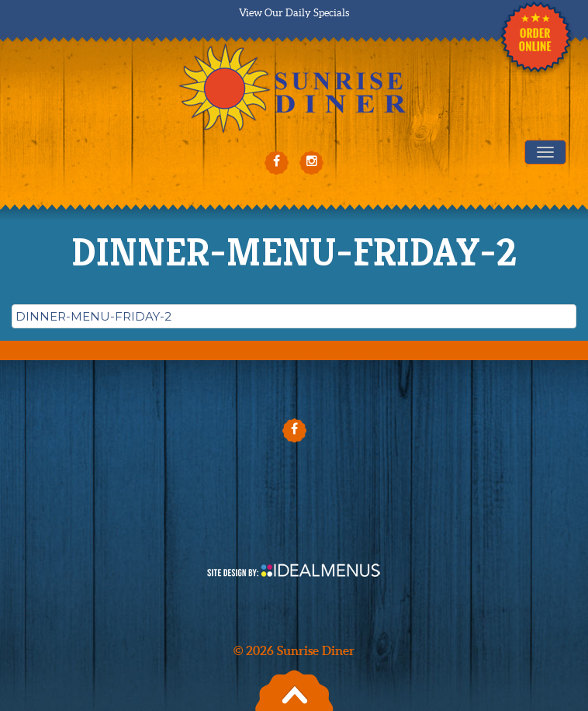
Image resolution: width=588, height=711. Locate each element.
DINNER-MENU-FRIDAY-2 (93, 316)
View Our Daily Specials (294, 13)
